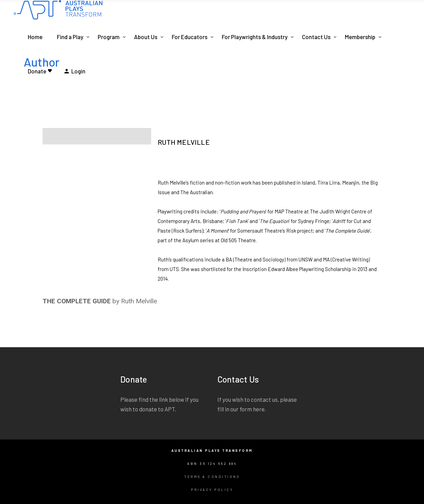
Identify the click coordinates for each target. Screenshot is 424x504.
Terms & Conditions (212, 477)
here (259, 409)
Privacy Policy (212, 490)
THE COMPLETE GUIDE (77, 301)
